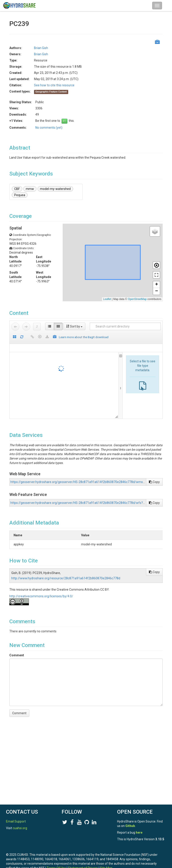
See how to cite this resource (54, 85)
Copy (154, 482)
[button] (155, 231)
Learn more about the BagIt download (84, 337)
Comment (17, 655)
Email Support (16, 821)
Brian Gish (41, 48)
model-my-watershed (55, 189)
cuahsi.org (20, 828)
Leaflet (107, 299)
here (139, 832)
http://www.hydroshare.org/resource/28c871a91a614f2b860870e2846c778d (66, 578)
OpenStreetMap (137, 299)
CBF (17, 189)
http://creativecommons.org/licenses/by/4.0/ (41, 596)
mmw (30, 189)
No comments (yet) (49, 128)
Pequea (20, 195)
